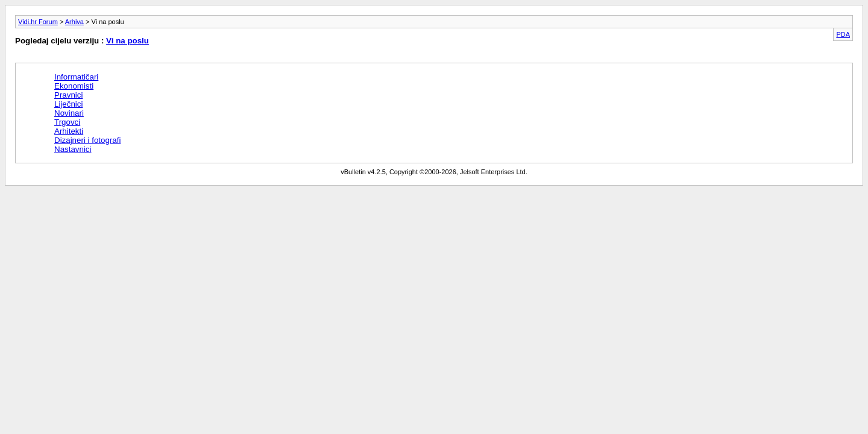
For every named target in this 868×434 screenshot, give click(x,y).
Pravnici (68, 95)
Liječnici (68, 104)
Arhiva (74, 22)
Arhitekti (69, 131)
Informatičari (76, 77)
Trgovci (67, 122)
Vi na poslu (127, 41)
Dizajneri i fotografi (87, 140)
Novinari (69, 113)
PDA (843, 34)
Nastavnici (73, 149)
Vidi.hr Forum (38, 22)
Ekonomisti (74, 86)
